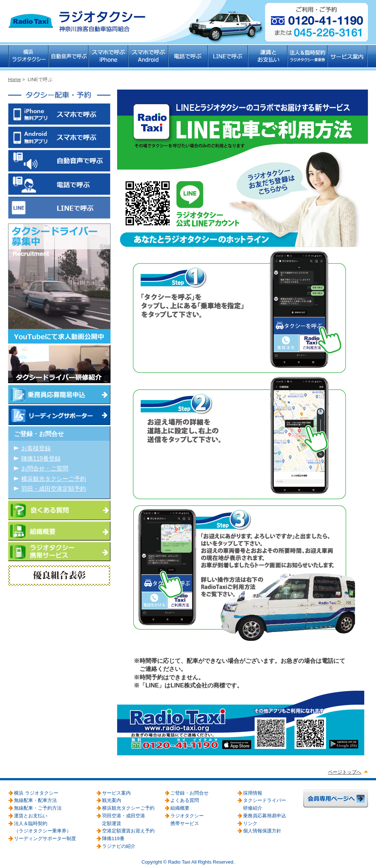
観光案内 (112, 800)
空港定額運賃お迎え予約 (128, 831)
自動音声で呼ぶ (69, 58)
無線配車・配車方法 (35, 800)
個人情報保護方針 (262, 831)
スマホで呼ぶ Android (149, 58)
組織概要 (180, 808)
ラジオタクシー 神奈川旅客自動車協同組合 (77, 21)
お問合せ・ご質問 (45, 468)
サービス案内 (348, 58)
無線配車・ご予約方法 (38, 808)
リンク (250, 823)
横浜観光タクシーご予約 (54, 479)
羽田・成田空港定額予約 (54, 489)
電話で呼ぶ (188, 58)
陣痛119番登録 (41, 459)
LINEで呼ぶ (228, 58)
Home (15, 79)
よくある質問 (185, 800)
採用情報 (253, 793)
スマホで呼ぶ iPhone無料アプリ (59, 115)
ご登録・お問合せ (189, 793)
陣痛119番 (113, 838)
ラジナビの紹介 (119, 846)
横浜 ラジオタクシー (28, 58)
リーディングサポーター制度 (45, 838)
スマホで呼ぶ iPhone (109, 58)
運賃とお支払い (268, 58)
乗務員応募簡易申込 (265, 816)
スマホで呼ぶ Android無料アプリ (59, 139)
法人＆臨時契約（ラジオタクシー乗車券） (308, 58)
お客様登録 (36, 448)
